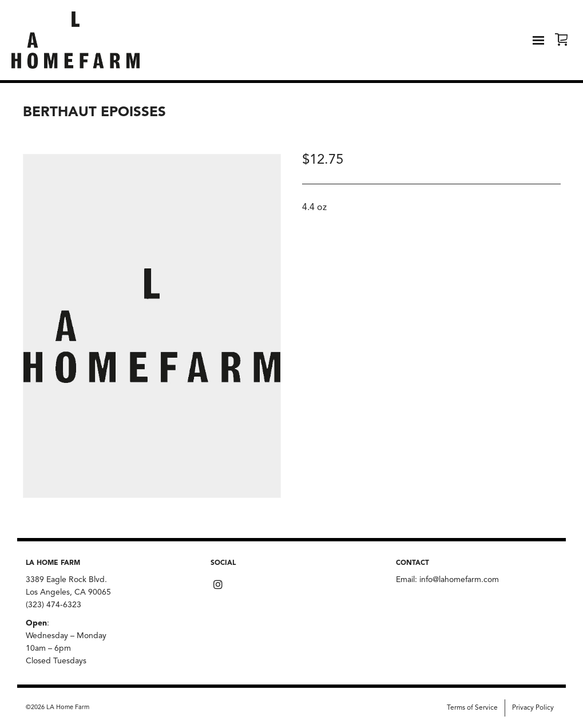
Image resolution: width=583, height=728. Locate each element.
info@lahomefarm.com (459, 580)
